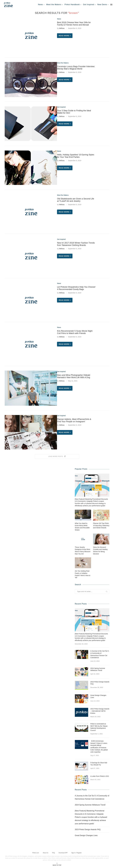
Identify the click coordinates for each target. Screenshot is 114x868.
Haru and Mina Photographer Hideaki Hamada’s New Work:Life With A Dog (74, 376)
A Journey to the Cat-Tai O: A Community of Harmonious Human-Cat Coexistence (100, 654)
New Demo (102, 5)
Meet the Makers (54, 5)
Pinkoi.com (36, 853)
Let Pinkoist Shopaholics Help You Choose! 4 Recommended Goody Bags (76, 288)
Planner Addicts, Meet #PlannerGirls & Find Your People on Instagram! (74, 420)
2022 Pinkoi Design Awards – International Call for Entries (100, 711)
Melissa (62, 28)
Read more (65, 36)
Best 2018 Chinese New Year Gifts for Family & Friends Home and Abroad (74, 24)
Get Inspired (89, 5)
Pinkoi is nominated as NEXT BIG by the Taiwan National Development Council (99, 727)
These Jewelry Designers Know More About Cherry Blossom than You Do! (83, 550)
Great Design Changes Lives (98, 696)
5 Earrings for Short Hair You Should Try (99, 764)
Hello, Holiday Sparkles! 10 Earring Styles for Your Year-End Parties (76, 156)
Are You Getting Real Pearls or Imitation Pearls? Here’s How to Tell (83, 574)
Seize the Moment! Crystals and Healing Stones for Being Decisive (100, 550)
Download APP (63, 853)
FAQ (53, 853)
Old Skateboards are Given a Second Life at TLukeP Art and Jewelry (75, 200)
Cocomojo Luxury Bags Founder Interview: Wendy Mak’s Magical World (76, 68)
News (41, 5)
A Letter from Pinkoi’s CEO (100, 776)
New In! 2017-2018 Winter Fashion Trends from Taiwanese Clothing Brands (76, 244)
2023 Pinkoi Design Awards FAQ (100, 683)
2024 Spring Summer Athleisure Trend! (98, 669)
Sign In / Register (76, 853)
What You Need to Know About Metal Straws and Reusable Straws (82, 526)
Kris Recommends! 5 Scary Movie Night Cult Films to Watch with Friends (75, 332)
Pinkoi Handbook (72, 5)
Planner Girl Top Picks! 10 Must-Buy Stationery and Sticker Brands (101, 525)
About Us (45, 853)
